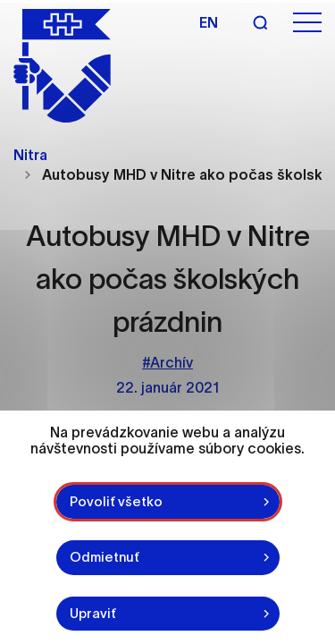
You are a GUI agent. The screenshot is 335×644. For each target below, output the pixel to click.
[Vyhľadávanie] (260, 22)
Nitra (30, 155)
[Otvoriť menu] (307, 23)
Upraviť (93, 613)
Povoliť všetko (116, 501)
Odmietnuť (105, 557)
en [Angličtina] (209, 22)
